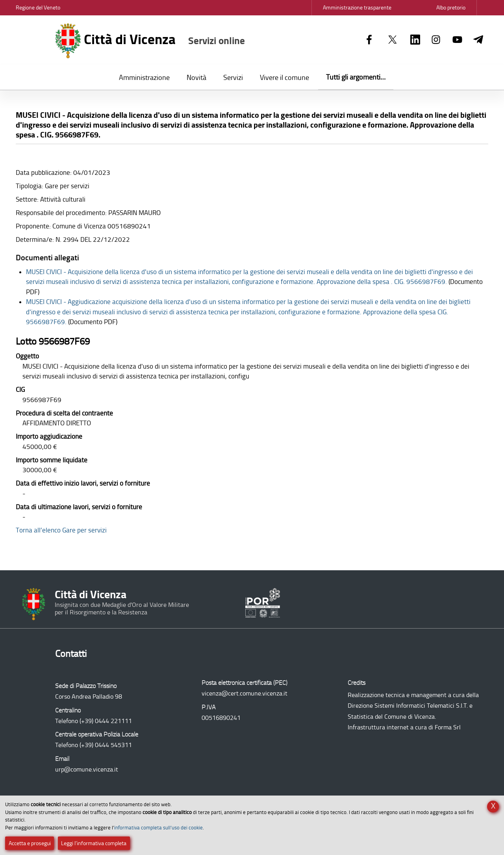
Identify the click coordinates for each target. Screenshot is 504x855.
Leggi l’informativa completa (94, 843)
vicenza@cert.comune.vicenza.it (245, 693)
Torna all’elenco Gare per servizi (61, 530)
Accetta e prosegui (30, 843)
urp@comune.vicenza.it (87, 769)
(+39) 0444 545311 (106, 745)
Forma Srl (448, 727)
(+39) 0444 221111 (106, 721)
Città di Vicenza (150, 41)
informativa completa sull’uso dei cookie (158, 828)
